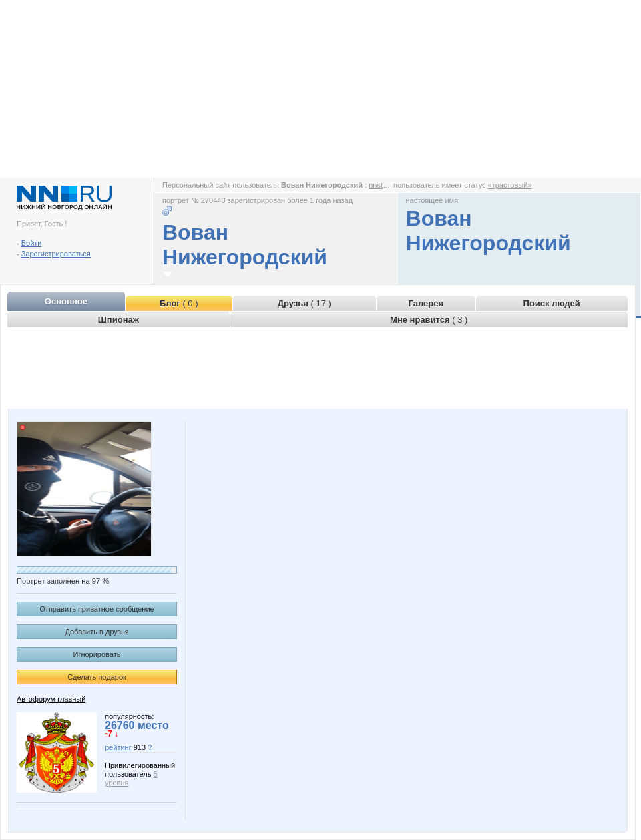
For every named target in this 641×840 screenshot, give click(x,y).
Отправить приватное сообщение (96, 609)
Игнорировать (97, 654)
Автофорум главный (51, 699)
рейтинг (118, 747)
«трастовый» (510, 185)
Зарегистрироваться (56, 254)
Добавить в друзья (96, 632)
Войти (32, 243)
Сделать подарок (97, 677)
